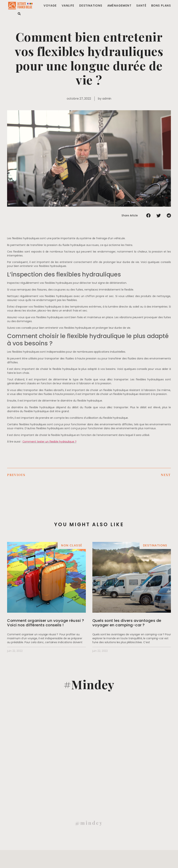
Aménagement (119, 6)
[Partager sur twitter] (159, 215)
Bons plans (161, 6)
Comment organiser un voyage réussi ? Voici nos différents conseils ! (46, 623)
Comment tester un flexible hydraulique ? (49, 442)
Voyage (50, 6)
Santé (141, 6)
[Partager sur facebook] (148, 215)
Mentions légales (13, 861)
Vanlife (68, 6)
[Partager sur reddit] (169, 215)
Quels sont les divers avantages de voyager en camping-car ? (127, 623)
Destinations (91, 6)
